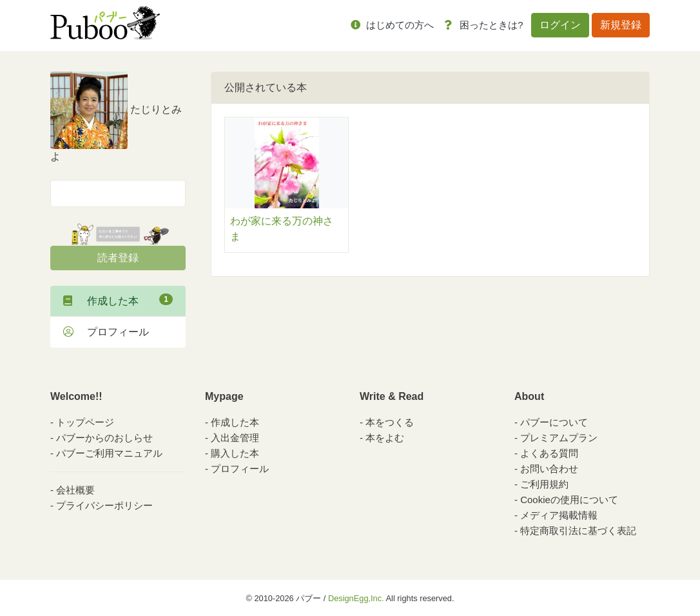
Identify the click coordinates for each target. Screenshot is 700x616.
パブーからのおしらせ (104, 438)
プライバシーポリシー (104, 505)
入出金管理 (235, 438)
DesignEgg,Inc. (356, 598)
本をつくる (390, 422)
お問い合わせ (549, 469)
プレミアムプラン (559, 438)
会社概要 (75, 490)
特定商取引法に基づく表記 (578, 531)
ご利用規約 (544, 484)
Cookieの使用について (569, 500)
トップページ (85, 422)
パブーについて (554, 422)
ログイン (560, 25)
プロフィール (106, 332)
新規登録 (621, 25)
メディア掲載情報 (559, 515)
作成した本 (118, 300)
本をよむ (385, 438)
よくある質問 (549, 453)
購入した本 (235, 453)
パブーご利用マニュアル (109, 453)
